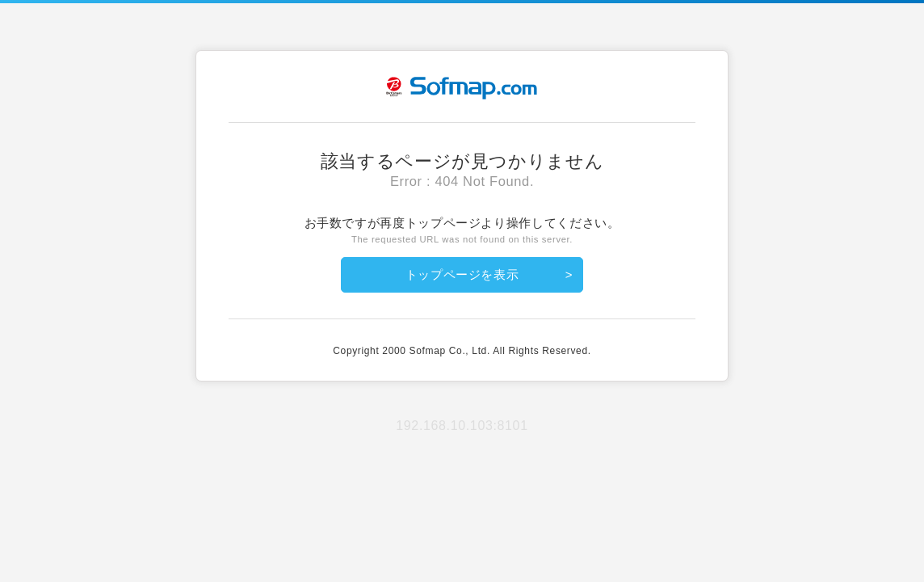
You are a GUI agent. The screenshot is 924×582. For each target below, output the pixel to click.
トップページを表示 (462, 274)
